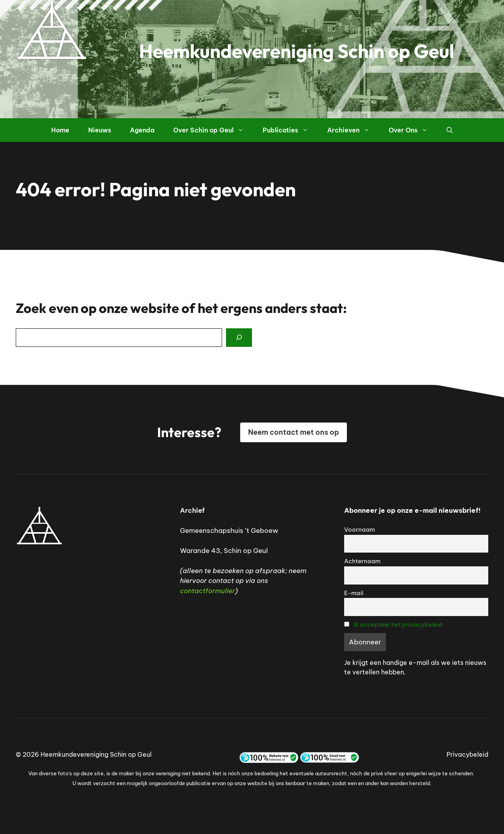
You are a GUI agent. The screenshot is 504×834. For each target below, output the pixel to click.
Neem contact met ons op (294, 432)
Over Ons (413, 130)
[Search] (239, 338)
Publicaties (290, 130)
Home (60, 130)
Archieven (353, 130)
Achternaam (362, 561)
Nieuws (100, 130)
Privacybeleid (467, 754)
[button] (450, 130)
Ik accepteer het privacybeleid (398, 625)
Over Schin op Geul (213, 130)
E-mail (354, 593)
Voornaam (359, 530)
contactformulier (208, 591)
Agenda (142, 130)
